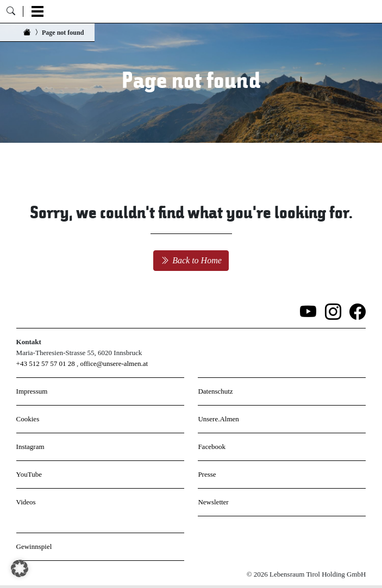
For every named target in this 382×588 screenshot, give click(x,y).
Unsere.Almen (218, 419)
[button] (20, 568)
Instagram (30, 447)
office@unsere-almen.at (114, 363)
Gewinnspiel (34, 546)
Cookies (28, 419)
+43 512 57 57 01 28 (46, 363)
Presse (207, 474)
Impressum (32, 391)
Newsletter (213, 502)
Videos (26, 502)
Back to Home (191, 260)
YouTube (29, 474)
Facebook (212, 447)
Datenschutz (215, 391)
